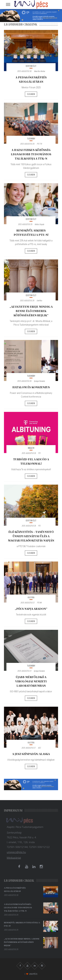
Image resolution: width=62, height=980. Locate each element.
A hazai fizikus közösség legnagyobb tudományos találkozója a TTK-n (31, 154)
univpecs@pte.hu (16, 852)
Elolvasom (31, 94)
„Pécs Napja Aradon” (31, 609)
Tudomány (31, 139)
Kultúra (31, 597)
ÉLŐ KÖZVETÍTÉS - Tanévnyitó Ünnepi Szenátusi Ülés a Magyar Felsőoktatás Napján (31, 536)
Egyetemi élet (31, 66)
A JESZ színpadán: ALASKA (31, 754)
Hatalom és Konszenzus (31, 387)
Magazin (31, 448)
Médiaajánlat (14, 858)
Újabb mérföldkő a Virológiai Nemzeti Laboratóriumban (31, 681)
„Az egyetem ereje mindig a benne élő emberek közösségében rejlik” (31, 311)
